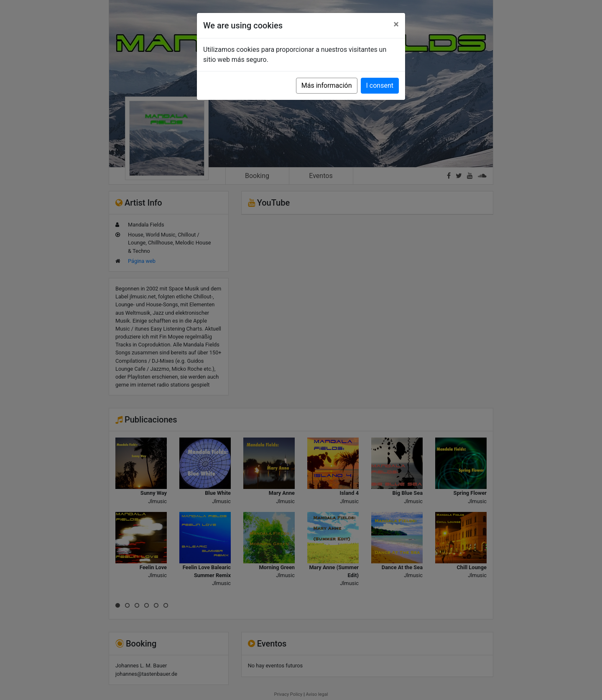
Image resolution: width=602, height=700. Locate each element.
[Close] (396, 24)
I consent (380, 85)
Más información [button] (327, 85)
